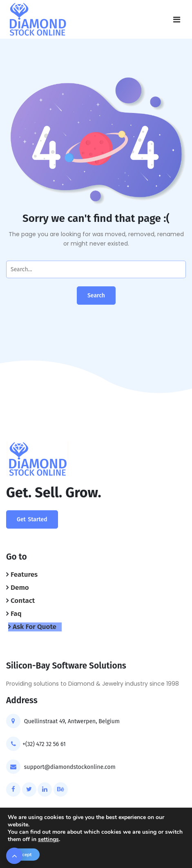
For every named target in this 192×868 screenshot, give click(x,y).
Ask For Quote (35, 627)
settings (48, 839)
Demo (20, 588)
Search (96, 296)
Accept (24, 855)
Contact (23, 601)
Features (24, 575)
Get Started (32, 519)
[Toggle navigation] (177, 20)
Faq (16, 614)
